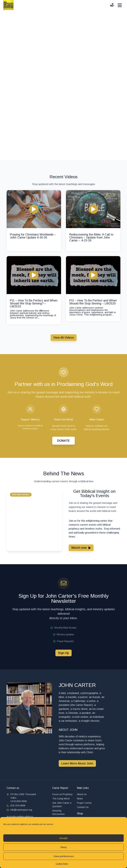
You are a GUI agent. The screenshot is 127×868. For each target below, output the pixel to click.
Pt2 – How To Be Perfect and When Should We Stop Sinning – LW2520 (93, 302)
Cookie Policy (62, 864)
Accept (63, 838)
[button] (21, 495)
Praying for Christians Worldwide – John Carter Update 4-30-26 (33, 236)
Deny (64, 847)
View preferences (64, 856)
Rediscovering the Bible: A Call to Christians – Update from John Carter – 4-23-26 (91, 237)
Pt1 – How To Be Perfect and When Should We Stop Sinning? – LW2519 (34, 303)
